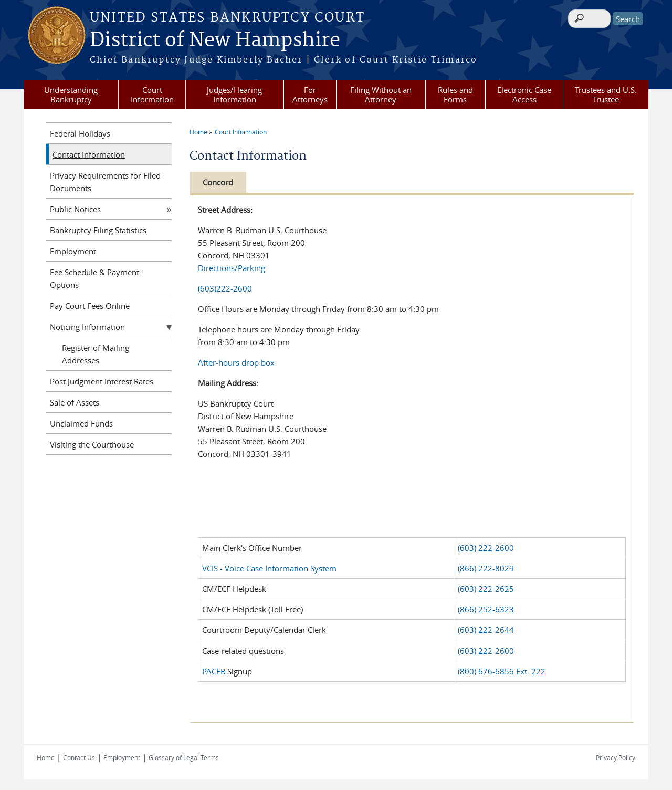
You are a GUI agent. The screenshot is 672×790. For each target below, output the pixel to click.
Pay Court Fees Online (90, 306)
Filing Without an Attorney (381, 95)
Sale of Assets (75, 402)
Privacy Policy (616, 757)
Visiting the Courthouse (92, 444)
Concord (218, 182)
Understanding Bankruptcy (71, 95)
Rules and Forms (455, 95)
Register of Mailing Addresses (96, 354)
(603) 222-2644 (486, 630)
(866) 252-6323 (486, 609)
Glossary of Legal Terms (184, 757)
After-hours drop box (236, 362)
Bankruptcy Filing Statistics (98, 230)
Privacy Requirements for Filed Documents (105, 182)
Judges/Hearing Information (234, 95)
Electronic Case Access (524, 95)
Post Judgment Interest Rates (102, 381)
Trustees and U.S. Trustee (606, 95)
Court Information (152, 95)
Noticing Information (87, 327)
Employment (73, 251)
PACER (214, 671)
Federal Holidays (80, 133)
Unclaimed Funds (81, 423)
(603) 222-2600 (486, 548)
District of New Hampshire (215, 40)
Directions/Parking (232, 268)
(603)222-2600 (225, 288)
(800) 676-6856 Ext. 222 (502, 671)
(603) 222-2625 (486, 589)
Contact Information (89, 154)
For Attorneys (310, 95)
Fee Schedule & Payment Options (94, 278)
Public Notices (75, 209)
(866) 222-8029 (486, 568)
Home (198, 132)
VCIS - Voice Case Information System (269, 568)
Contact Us (79, 757)
